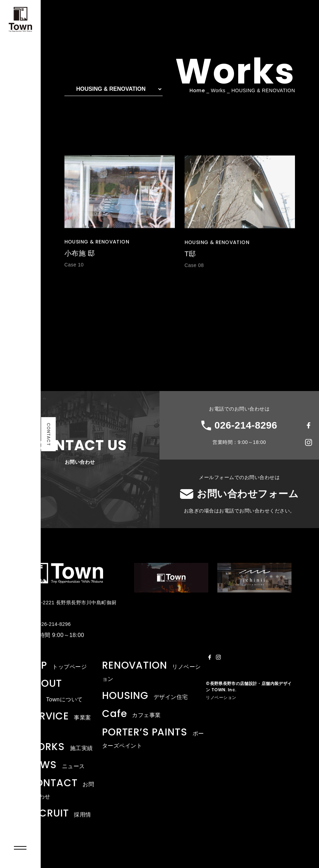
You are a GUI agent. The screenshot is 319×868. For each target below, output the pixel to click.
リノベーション (221, 698)
